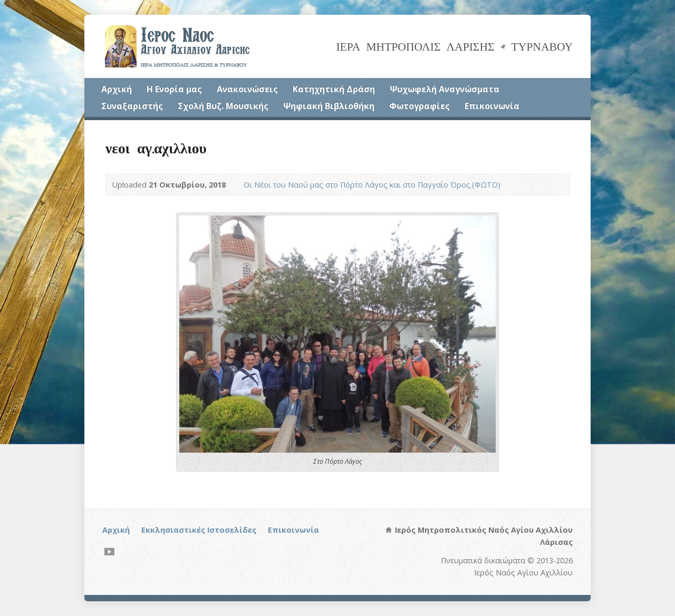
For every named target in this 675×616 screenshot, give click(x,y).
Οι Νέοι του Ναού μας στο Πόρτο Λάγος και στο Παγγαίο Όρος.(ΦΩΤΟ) (372, 185)
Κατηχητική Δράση (334, 89)
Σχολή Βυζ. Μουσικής (223, 106)
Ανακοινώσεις (247, 89)
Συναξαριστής (132, 106)
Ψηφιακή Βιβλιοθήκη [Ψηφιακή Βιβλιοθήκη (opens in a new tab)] (329, 106)
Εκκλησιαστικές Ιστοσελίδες (199, 530)
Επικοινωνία (492, 106)
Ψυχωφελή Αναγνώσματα (445, 89)
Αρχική (117, 89)
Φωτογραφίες (420, 106)
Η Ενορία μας (174, 89)
